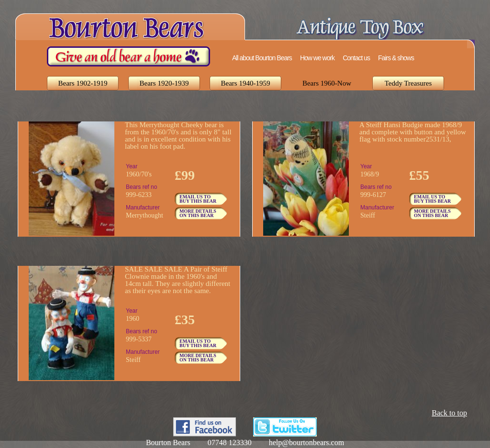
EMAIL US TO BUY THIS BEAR (198, 199)
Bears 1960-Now (327, 83)
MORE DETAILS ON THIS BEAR (198, 213)
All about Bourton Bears (262, 58)
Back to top (449, 413)
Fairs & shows (396, 58)
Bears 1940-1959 (246, 83)
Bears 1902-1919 (83, 83)
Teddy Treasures (408, 83)
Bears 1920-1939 (164, 83)
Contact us (356, 58)
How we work (317, 58)
